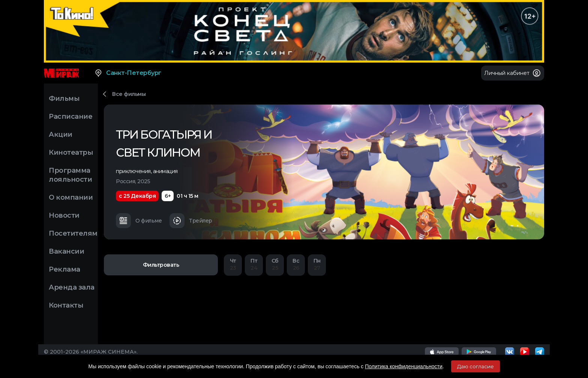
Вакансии (66, 251)
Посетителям (73, 233)
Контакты (66, 305)
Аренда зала (72, 287)
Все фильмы (129, 94)
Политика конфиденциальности (404, 366)
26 (296, 264)
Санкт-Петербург (128, 73)
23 (233, 264)
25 (275, 264)
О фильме (139, 221)
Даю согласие (475, 366)
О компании (71, 197)
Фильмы (64, 99)
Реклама (64, 269)
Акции (61, 134)
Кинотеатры (71, 152)
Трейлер (191, 221)
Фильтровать (161, 265)
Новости (64, 215)
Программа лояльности (70, 175)
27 (317, 264)
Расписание (70, 117)
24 (254, 264)
